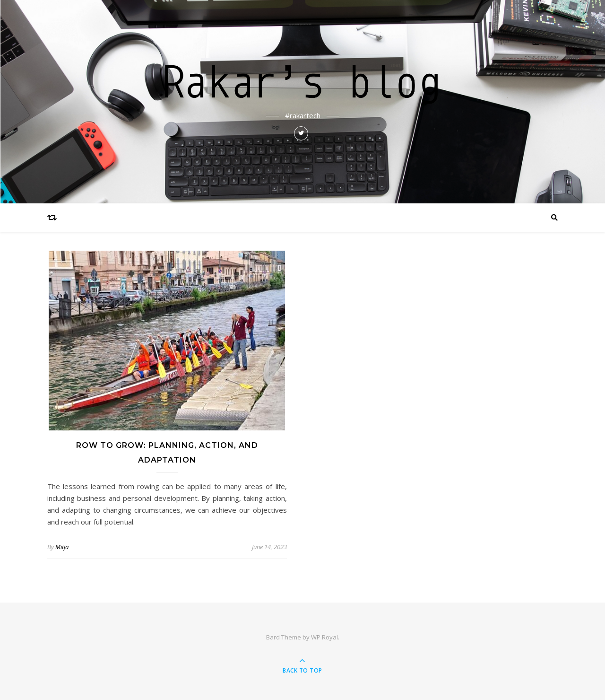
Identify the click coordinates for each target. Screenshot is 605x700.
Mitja (62, 547)
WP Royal (324, 637)
